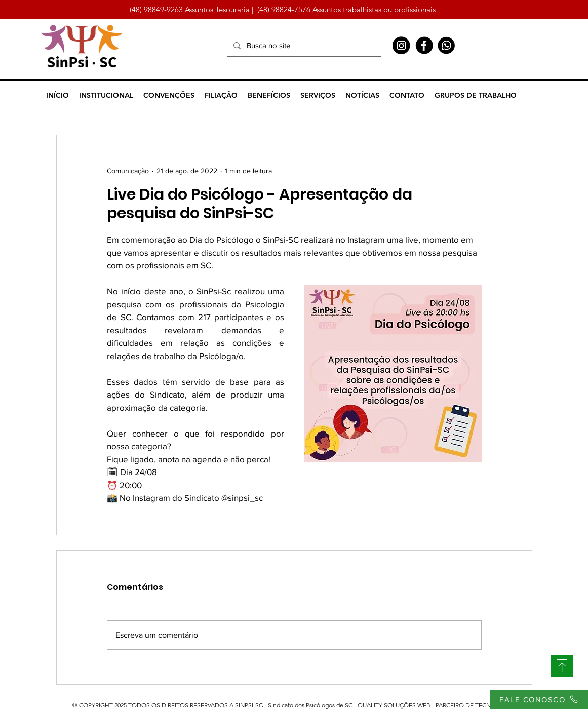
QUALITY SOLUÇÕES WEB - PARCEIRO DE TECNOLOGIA (436, 705)
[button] (106, 95)
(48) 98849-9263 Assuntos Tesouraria (190, 9)
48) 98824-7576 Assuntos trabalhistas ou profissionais (347, 9)
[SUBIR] (562, 666)
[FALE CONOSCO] (539, 699)
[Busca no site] (303, 45)
